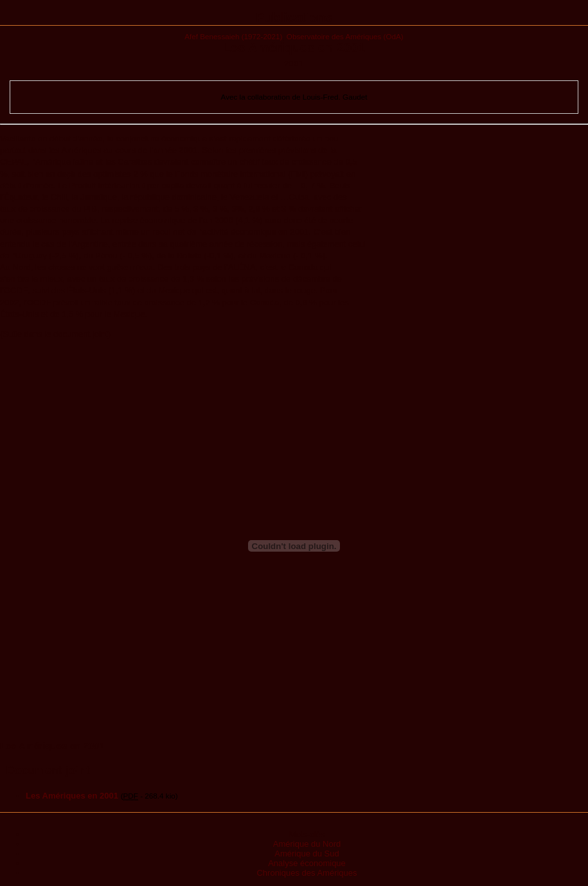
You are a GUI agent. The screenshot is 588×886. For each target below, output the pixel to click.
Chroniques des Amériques (307, 873)
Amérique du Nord (307, 844)
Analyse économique (307, 863)
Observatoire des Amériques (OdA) (345, 36)
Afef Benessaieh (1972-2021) (233, 36)
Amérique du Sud (307, 854)
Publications (294, 17)
